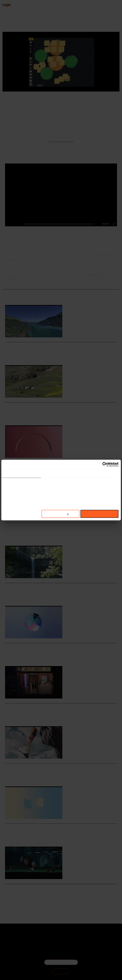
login (5, 20)
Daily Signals (96, 99)
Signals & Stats (83, 99)
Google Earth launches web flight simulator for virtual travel (49, 345)
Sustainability (18, 477)
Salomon (8, 778)
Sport (7, 903)
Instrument (53, 99)
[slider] (106, 224)
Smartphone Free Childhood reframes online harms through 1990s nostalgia (60, 707)
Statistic (25, 658)
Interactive (25, 99)
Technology (9, 537)
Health (13, 903)
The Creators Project (39, 99)
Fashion (8, 477)
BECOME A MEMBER (61, 962)
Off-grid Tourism (28, 417)
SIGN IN (61, 971)
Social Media (10, 718)
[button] (103, 224)
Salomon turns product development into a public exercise (47, 767)
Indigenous (26, 597)
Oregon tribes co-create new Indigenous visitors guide (44, 586)
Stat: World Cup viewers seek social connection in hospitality (49, 646)
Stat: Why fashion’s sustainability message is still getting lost (50, 466)
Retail (18, 537)
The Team (12, 938)
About (12, 934)
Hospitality (16, 357)
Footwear (25, 778)
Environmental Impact (34, 477)
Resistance (26, 537)
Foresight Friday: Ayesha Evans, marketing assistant (43, 406)
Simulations (26, 357)
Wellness (21, 903)
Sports (17, 658)
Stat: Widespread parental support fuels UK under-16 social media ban (56, 827)
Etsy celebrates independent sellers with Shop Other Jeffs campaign (54, 526)
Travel (7, 357)
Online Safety (32, 718)
